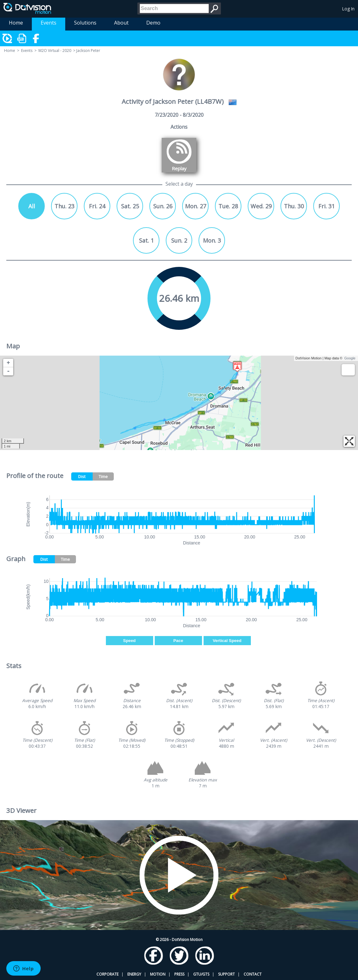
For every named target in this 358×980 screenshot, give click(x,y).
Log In (348, 9)
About (121, 23)
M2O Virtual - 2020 (55, 51)
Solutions (85, 23)
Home (16, 23)
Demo (153, 23)
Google (350, 358)
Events (49, 23)
